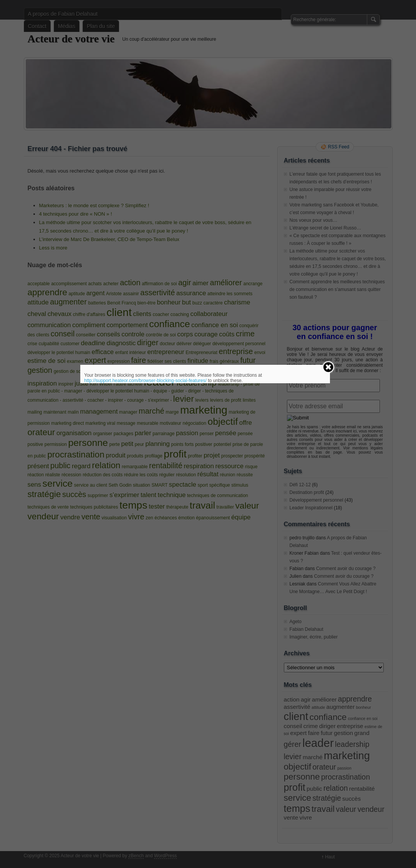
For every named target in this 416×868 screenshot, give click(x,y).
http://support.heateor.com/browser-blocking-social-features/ (145, 381)
